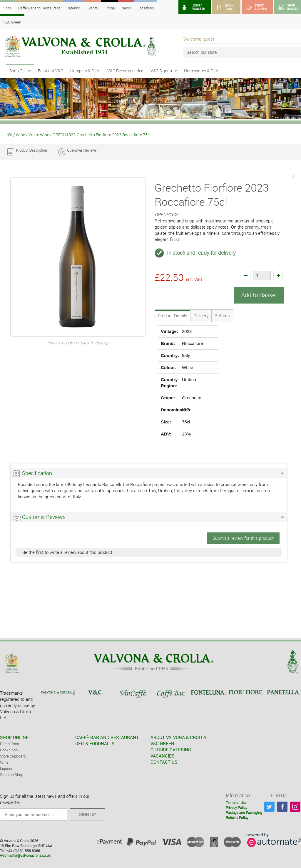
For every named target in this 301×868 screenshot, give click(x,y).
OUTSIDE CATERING (171, 749)
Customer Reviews (82, 150)
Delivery (201, 315)
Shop (7, 8)
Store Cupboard (13, 756)
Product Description (32, 150)
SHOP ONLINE (14, 737)
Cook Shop (9, 750)
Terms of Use (236, 802)
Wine (20, 135)
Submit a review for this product (243, 538)
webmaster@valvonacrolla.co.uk (25, 855)
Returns (222, 315)
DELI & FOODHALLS (95, 743)
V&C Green (12, 22)
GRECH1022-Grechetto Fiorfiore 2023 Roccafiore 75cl (102, 135)
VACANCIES (162, 755)
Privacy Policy (236, 807)
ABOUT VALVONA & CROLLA (178, 737)
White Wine (39, 135)
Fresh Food (10, 743)
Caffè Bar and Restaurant (39, 8)
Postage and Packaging (244, 812)
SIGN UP (88, 814)
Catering (73, 8)
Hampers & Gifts (85, 71)
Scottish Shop (12, 774)
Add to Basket (259, 295)
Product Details (173, 315)
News (126, 8)
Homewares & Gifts (202, 71)
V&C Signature (164, 71)
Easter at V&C (51, 71)
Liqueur (6, 768)
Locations (146, 8)
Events (92, 8)
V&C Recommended (125, 71)
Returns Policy (237, 817)
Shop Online (20, 71)
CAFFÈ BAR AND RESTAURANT (107, 737)
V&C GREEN (162, 743)
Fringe (110, 8)
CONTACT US (164, 762)
